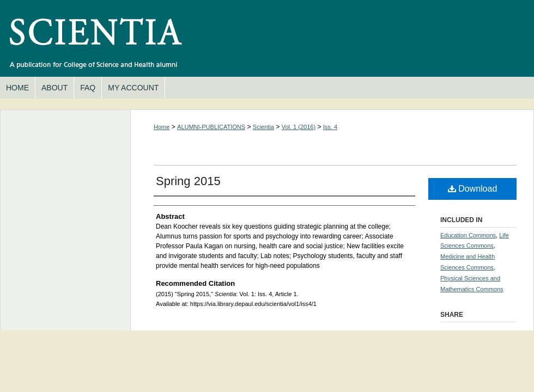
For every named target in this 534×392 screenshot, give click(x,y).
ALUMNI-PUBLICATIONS (211, 127)
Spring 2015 (188, 181)
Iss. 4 (330, 127)
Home (162, 127)
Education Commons (468, 235)
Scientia (267, 38)
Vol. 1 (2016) (299, 127)
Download (473, 189)
